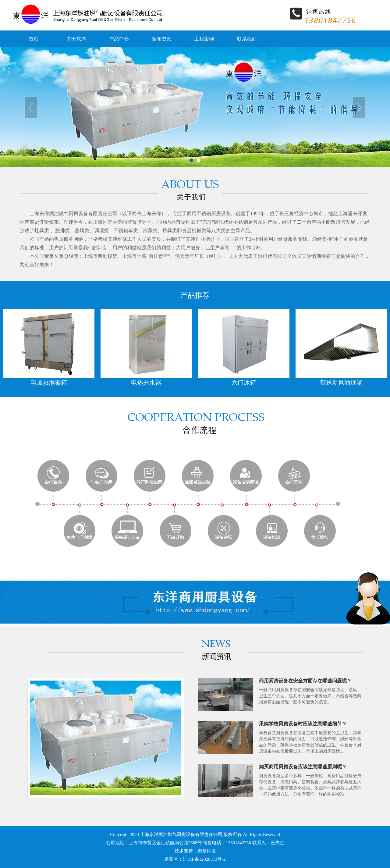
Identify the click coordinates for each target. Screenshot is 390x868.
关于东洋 (76, 39)
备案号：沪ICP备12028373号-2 (195, 859)
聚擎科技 (207, 851)
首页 (34, 39)
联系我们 (247, 39)
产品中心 (119, 39)
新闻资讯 (161, 39)
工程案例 (204, 39)
